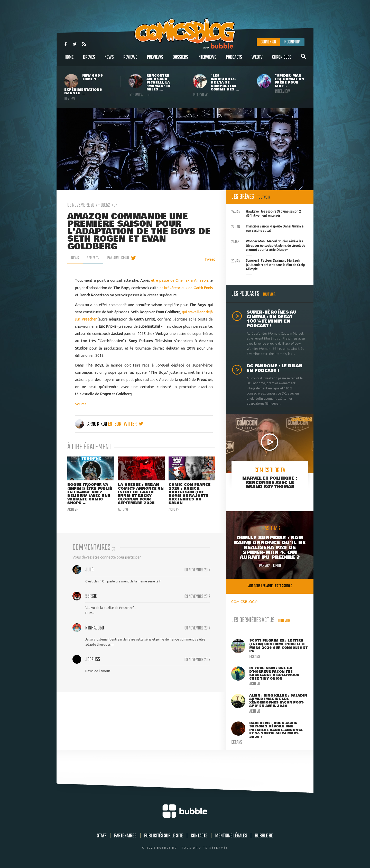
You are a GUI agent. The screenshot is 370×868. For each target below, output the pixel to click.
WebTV (257, 60)
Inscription (292, 42)
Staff (102, 836)
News (109, 60)
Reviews (130, 60)
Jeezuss (93, 660)
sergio (91, 597)
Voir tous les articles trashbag (270, 586)
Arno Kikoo (91, 424)
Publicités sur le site (164, 836)
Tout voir (264, 198)
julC (89, 570)
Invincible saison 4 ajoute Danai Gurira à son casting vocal (267, 228)
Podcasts (234, 60)
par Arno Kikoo (120, 258)
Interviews (207, 60)
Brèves (89, 60)
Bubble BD (264, 836)
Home (69, 60)
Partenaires (125, 836)
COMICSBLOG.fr (245, 602)
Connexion (268, 42)
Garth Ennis (203, 287)
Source (81, 404)
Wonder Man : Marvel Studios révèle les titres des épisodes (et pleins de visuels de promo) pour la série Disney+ (268, 245)
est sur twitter (126, 424)
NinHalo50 (95, 628)
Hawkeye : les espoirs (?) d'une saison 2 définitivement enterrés (266, 213)
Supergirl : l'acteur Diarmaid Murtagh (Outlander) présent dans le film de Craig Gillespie (268, 264)
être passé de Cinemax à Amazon (179, 280)
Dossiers (180, 60)
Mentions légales (231, 836)
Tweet (210, 259)
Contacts (199, 836)
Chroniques (282, 60)
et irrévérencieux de (176, 287)
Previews (155, 60)
